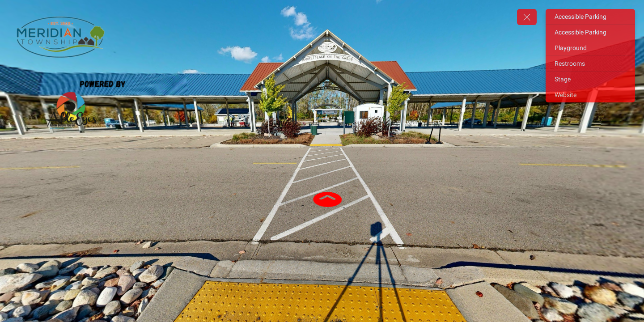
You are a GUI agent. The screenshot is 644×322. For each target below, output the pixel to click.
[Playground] (590, 48)
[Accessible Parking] (590, 17)
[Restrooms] (590, 64)
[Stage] (590, 79)
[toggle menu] (527, 17)
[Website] (590, 95)
